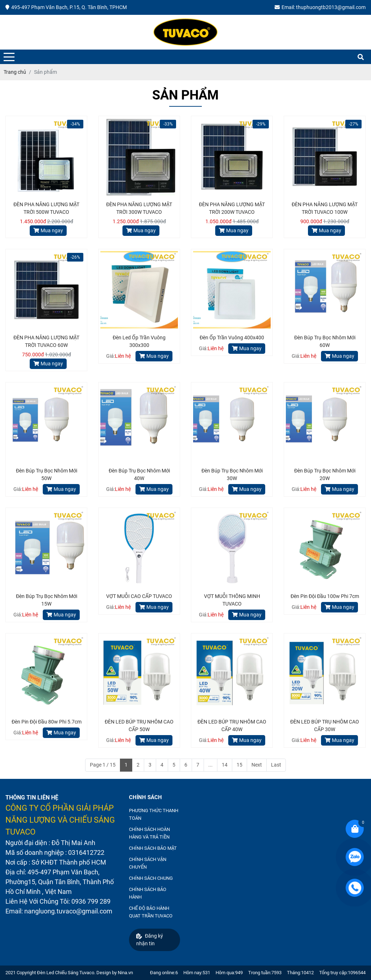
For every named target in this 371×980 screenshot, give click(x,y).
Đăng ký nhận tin (150, 940)
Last (276, 765)
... (210, 765)
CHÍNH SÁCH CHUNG (151, 878)
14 (225, 765)
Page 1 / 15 (103, 765)
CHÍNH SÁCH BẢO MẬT (153, 848)
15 (239, 765)
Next (257, 765)
